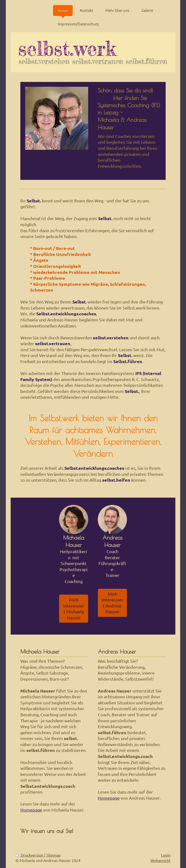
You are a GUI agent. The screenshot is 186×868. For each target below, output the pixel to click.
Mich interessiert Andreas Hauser (112, 603)
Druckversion (30, 855)
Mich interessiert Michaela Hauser (74, 609)
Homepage (31, 810)
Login (166, 855)
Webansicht (160, 860)
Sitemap (53, 855)
